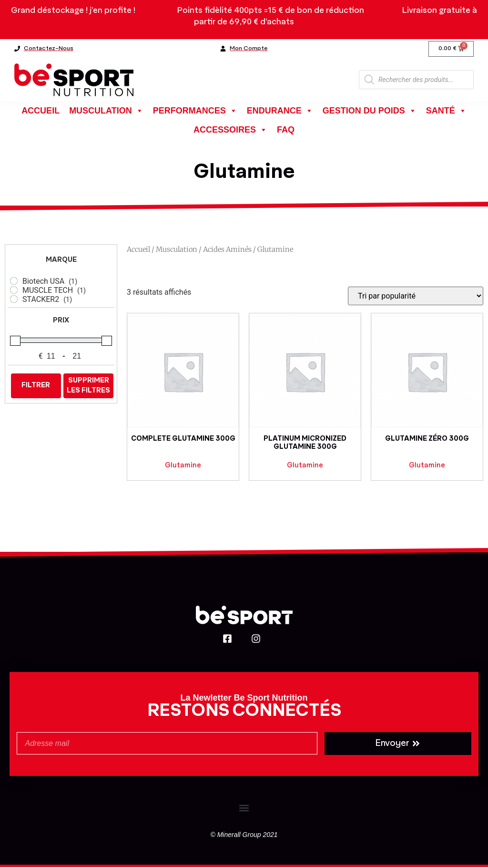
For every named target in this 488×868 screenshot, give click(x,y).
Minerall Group (239, 836)
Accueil (41, 112)
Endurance (280, 112)
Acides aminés (227, 250)
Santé (446, 112)
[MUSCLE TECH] (14, 291)
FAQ (286, 131)
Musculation (106, 112)
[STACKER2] (14, 300)
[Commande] (416, 297)
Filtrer (36, 386)
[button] (244, 809)
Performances (195, 112)
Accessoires (230, 131)
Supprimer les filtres (88, 387)
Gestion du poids (370, 112)
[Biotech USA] (14, 282)
